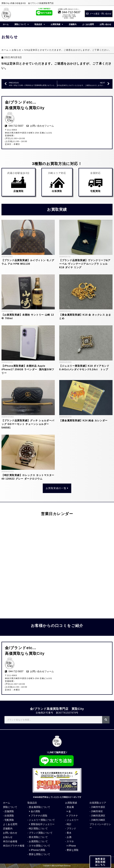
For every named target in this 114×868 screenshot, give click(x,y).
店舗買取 (19, 191)
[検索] (106, 720)
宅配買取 (95, 191)
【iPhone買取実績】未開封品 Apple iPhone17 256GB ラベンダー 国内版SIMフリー (28, 369)
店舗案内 (73, 24)
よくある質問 (88, 24)
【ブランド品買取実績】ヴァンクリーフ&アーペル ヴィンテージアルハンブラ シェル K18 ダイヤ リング (85, 264)
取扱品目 (40, 24)
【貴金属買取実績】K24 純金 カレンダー (83, 421)
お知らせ (16, 50)
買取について (22, 24)
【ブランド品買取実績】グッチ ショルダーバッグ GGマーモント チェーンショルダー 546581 (28, 424)
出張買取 (57, 191)
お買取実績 (57, 24)
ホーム (6, 24)
